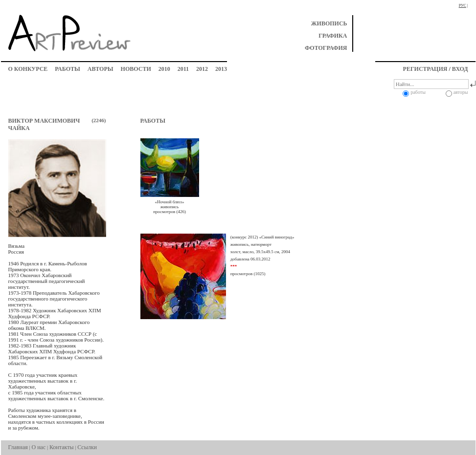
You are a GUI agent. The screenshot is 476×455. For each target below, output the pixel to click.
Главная (18, 447)
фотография (326, 48)
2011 (183, 69)
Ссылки (87, 447)
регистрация (425, 69)
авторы (101, 69)
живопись (329, 23)
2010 (164, 69)
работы (67, 69)
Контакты (62, 447)
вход (460, 69)
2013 (221, 69)
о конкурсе (28, 69)
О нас (39, 447)
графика (333, 36)
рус (463, 6)
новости (136, 69)
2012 (202, 69)
